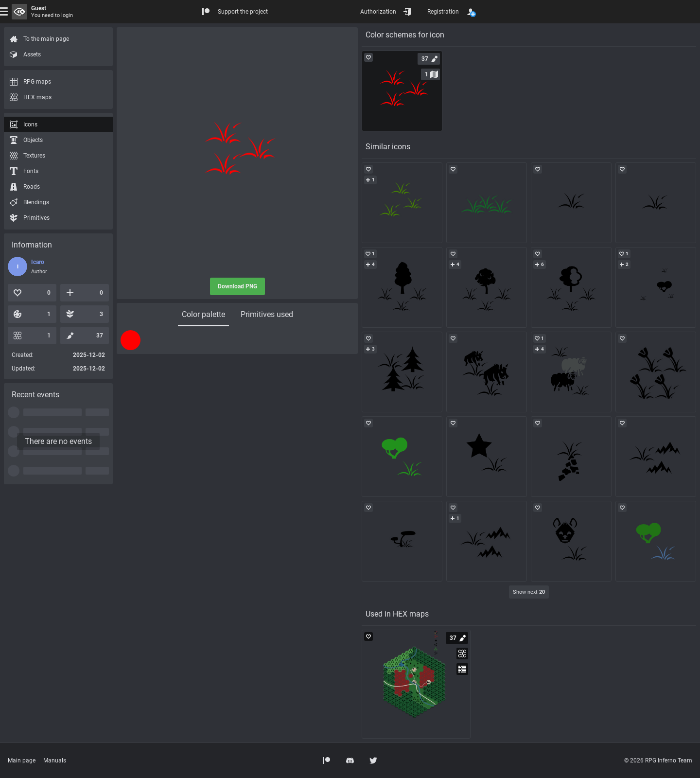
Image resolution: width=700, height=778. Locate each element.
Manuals (55, 760)
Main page (22, 760)
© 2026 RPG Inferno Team (658, 760)
